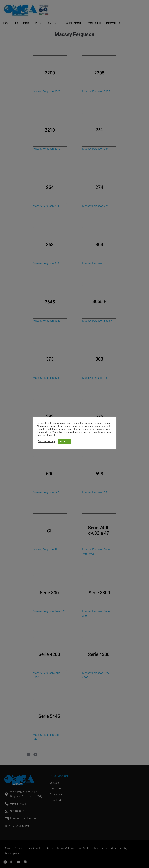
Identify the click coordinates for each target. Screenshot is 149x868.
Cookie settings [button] (47, 441)
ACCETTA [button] (65, 441)
